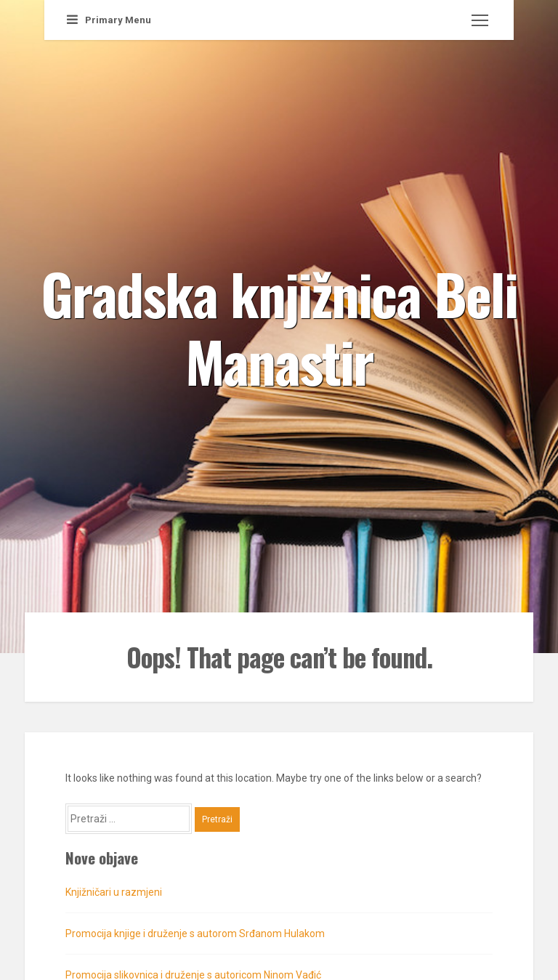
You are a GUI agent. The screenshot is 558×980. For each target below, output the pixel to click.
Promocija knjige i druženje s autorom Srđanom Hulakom (195, 934)
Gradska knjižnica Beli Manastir (279, 326)
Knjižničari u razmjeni (114, 892)
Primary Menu (109, 20)
